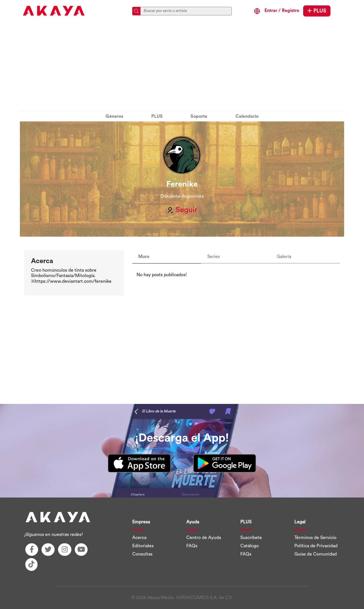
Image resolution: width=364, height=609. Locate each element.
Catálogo (250, 546)
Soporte (199, 116)
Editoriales (143, 546)
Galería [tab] (284, 257)
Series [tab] (214, 257)
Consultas (142, 554)
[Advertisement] (182, 67)
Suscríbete (251, 538)
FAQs (192, 546)
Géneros (114, 116)
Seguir (182, 210)
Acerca (139, 538)
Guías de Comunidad (316, 554)
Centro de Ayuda (204, 538)
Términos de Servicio (315, 538)
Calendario (247, 116)
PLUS (317, 11)
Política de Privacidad (316, 546)
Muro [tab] (144, 257)
